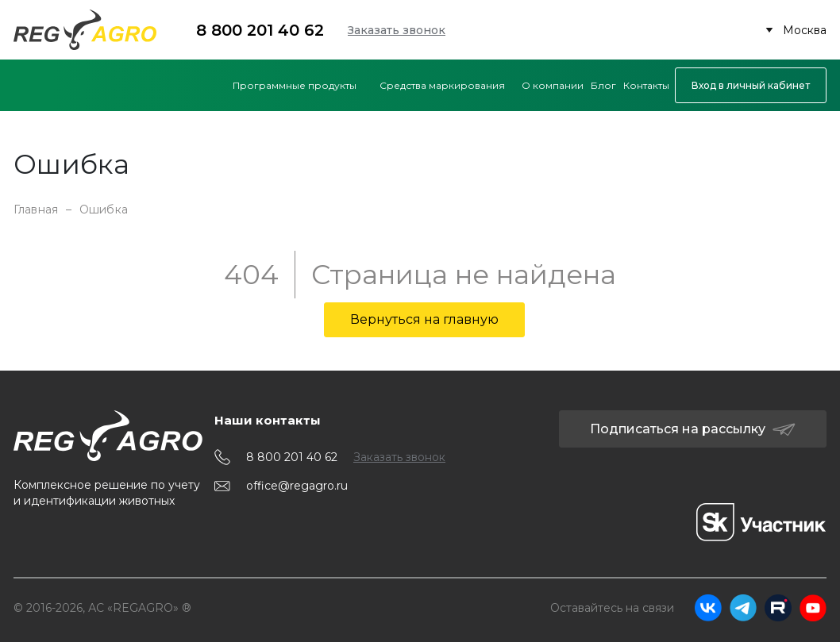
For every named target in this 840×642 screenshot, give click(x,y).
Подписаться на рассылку (693, 429)
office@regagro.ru (297, 486)
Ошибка (104, 210)
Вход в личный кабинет (751, 85)
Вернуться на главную (424, 319)
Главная (36, 210)
